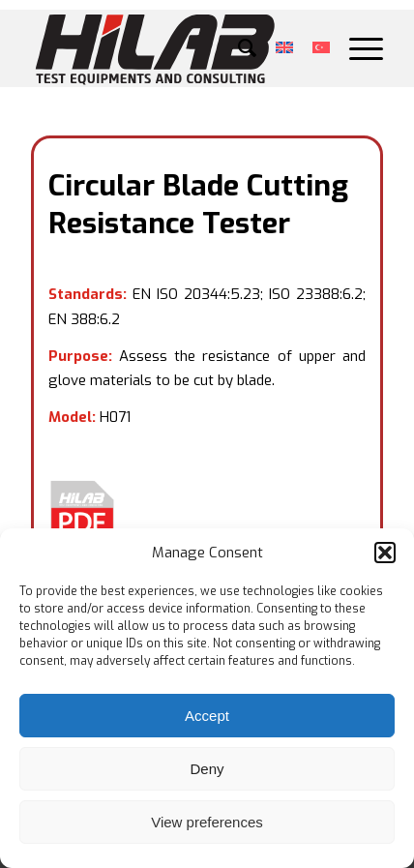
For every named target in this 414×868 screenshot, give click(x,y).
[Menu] (356, 48)
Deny (207, 769)
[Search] (237, 48)
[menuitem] (237, 48)
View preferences (207, 822)
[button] (385, 553)
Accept (207, 716)
